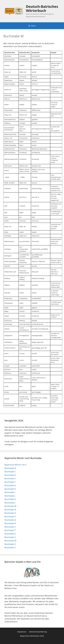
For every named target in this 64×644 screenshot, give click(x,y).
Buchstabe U (10, 534)
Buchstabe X (10, 544)
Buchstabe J (10, 496)
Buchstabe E (10, 478)
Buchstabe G (10, 485)
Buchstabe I (10, 492)
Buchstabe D (10, 475)
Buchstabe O (10, 513)
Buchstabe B (10, 468)
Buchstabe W (10, 541)
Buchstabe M (10, 506)
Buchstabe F (10, 482)
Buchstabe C (10, 472)
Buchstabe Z (10, 547)
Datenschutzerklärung (38, 632)
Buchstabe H (10, 489)
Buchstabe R (10, 523)
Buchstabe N (10, 510)
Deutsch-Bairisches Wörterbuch (42, 9)
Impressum (22, 632)
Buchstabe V (10, 537)
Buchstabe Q (10, 520)
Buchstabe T (10, 530)
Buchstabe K (10, 499)
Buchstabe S (10, 527)
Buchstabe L (10, 503)
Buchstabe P (10, 516)
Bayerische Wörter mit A (15, 465)
